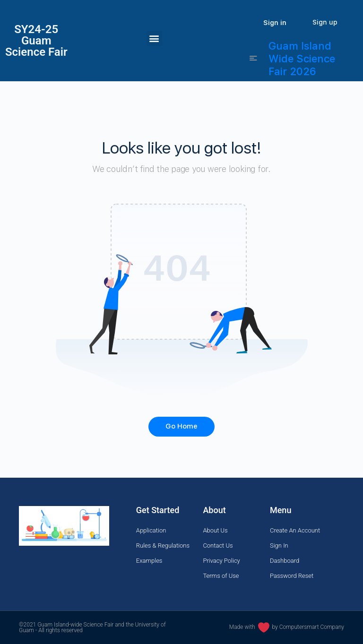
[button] (154, 39)
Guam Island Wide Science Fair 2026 (302, 59)
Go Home (181, 426)
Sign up (325, 22)
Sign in (275, 23)
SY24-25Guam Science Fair (36, 41)
